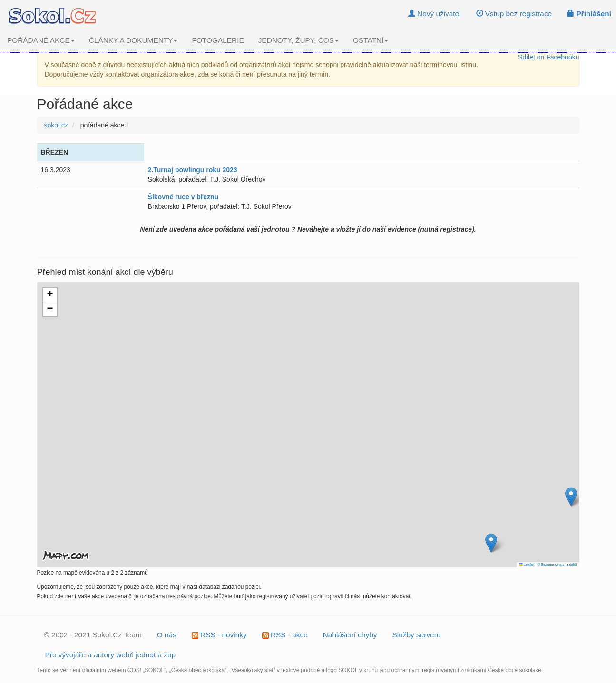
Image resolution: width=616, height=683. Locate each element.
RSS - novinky (219, 635)
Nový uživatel (435, 14)
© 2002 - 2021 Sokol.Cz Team (93, 635)
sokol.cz (56, 125)
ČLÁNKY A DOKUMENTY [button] (133, 40)
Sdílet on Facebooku (548, 57)
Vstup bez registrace (514, 14)
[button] (491, 543)
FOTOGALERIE (218, 40)
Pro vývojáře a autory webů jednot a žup (111, 655)
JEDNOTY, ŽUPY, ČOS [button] (298, 40)
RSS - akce (285, 635)
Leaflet (527, 564)
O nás (167, 635)
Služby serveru (417, 635)
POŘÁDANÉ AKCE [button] (41, 40)
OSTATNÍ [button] (371, 40)
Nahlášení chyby (350, 635)
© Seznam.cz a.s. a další (557, 564)
